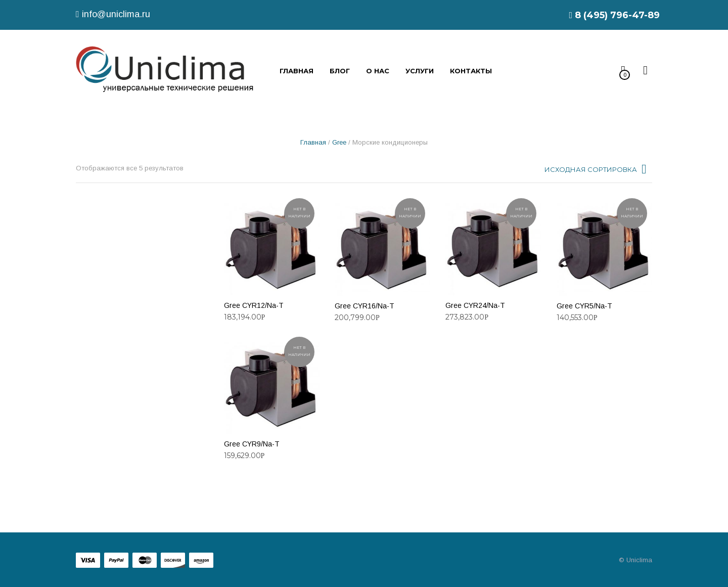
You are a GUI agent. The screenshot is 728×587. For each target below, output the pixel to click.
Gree (339, 142)
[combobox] (596, 172)
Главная (313, 142)
